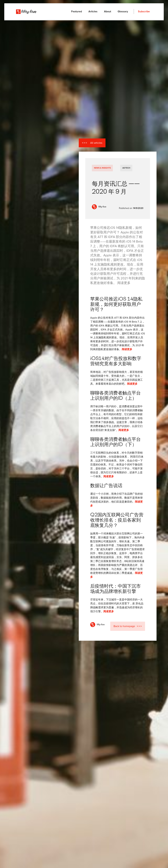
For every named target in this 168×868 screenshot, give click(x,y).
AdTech (126, 168)
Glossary (123, 11)
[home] (26, 11)
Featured (77, 11)
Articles (93, 11)
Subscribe (144, 11)
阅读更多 (127, 349)
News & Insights (102, 168)
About (108, 11)
